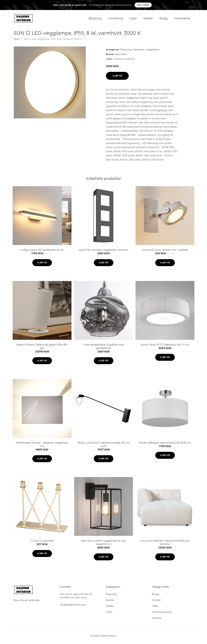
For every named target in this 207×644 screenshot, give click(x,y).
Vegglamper (153, 52)
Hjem (17, 42)
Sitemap (157, 621)
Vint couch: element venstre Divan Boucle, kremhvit (165, 545)
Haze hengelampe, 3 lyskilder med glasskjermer (104, 349)
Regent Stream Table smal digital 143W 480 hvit (42, 349)
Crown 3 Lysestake (42, 544)
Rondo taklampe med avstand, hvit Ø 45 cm (165, 445)
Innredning (115, 20)
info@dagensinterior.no (73, 607)
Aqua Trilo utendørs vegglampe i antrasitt (103, 253)
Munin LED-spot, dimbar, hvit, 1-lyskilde (165, 253)
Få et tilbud (143, 5)
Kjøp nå (117, 78)
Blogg (163, 20)
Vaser (133, 20)
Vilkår (155, 609)
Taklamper (138, 52)
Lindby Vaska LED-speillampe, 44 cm (42, 253)
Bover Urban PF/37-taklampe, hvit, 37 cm (165, 347)
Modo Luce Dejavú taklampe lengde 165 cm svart (103, 447)
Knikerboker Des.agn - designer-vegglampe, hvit (42, 447)
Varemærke (182, 20)
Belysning (95, 20)
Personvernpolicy (162, 615)
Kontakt (156, 603)
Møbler (148, 20)
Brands (110, 603)
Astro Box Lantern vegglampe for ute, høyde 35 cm (103, 545)
